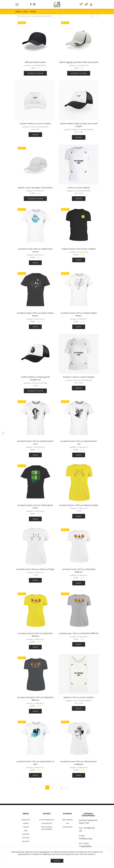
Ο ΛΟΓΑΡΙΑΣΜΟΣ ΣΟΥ (47, 820)
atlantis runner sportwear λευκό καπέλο (35, 188)
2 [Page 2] (53, 787)
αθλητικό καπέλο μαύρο (35, 62)
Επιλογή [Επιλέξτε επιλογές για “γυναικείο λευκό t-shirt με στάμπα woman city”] (79, 455)
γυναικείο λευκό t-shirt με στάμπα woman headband (79, 763)
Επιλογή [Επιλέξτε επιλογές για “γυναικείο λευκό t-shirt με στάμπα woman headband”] (79, 775)
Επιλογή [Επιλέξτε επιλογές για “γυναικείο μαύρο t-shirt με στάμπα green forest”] (35, 519)
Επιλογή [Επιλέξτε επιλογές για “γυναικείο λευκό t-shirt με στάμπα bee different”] (79, 583)
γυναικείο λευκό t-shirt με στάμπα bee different (79, 571)
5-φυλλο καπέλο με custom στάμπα (35, 123)
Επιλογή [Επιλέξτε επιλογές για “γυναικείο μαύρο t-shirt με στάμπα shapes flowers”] (35, 327)
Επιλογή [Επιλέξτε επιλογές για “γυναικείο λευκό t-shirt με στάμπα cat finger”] (35, 580)
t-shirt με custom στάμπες (79, 188)
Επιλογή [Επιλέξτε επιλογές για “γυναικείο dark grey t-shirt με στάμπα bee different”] (35, 711)
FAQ (67, 823)
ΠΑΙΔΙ (26, 831)
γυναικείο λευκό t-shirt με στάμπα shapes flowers (79, 314)
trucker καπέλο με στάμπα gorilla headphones (35, 378)
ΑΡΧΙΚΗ (18, 12)
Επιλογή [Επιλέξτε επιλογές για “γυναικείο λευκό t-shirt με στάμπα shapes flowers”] (79, 327)
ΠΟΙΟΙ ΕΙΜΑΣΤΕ (67, 820)
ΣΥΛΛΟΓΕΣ (26, 838)
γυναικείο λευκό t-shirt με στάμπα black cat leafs (35, 763)
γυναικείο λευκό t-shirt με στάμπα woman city (79, 442)
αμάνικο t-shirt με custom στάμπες (79, 697)
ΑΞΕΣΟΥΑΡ (26, 834)
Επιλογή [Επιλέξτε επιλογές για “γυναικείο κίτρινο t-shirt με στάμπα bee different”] (35, 647)
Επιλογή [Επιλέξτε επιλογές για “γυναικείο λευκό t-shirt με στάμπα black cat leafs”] (35, 775)
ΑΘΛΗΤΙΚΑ (26, 841)
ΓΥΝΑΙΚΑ (26, 827)
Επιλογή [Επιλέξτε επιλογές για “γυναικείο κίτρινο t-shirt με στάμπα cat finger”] (79, 516)
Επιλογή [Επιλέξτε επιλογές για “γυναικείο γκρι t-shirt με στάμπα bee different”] (79, 644)
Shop (25, 12)
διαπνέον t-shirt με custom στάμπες (79, 377)
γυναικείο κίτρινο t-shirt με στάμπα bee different (35, 635)
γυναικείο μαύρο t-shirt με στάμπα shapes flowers (35, 314)
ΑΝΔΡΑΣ (26, 823)
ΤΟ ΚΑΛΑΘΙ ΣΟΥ (47, 823)
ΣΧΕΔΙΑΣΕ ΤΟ (26, 820)
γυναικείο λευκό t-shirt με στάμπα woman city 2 (35, 442)
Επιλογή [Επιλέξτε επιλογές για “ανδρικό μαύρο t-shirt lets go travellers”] (79, 260)
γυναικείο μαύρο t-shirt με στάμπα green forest (35, 507)
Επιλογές (35, 135)
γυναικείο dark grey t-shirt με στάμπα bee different (35, 699)
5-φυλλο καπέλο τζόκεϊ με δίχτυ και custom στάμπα (79, 125)
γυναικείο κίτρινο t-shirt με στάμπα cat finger (79, 505)
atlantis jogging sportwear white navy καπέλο (79, 62)
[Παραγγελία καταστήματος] (39, 16)
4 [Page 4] (61, 787)
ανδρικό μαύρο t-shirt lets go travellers (79, 249)
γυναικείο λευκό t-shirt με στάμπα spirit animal (35, 250)
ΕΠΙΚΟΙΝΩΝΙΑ (67, 827)
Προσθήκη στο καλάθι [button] (35, 73)
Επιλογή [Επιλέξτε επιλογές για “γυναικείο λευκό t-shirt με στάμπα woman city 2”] (35, 455)
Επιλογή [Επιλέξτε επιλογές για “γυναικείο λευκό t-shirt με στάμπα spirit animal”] (35, 263)
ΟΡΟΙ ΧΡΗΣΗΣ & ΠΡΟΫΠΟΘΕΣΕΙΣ (47, 828)
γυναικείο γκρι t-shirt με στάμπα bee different (79, 633)
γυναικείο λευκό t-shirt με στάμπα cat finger (35, 569)
